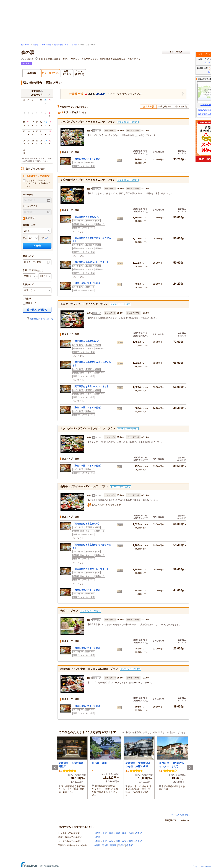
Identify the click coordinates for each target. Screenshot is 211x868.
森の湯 (74, 45)
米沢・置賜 (46, 45)
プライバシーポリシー (201, 866)
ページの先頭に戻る (181, 815)
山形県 (36, 45)
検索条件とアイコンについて (40, 319)
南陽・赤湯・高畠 (61, 45)
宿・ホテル (25, 45)
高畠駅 (113, 845)
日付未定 (29, 218)
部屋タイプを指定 (33, 262)
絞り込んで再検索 (37, 310)
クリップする (176, 52)
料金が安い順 (165, 107)
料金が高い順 (181, 107)
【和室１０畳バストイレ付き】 (87, 159)
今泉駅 (130, 845)
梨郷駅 (121, 845)
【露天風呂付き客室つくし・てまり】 (91, 262)
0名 (47, 238)
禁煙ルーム (30, 303)
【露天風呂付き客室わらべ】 (86, 217)
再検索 (37, 246)
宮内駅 (105, 845)
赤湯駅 (139, 833)
